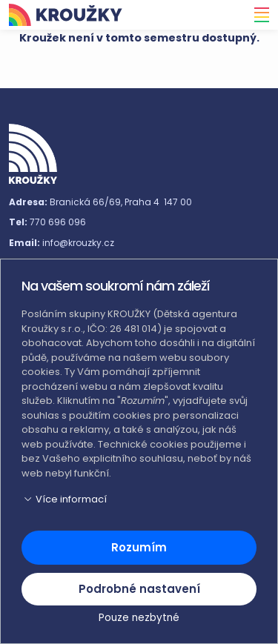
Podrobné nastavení (139, 589)
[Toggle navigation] (257, 15)
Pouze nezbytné (139, 618)
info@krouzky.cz (78, 243)
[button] (139, 499)
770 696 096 (58, 222)
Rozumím (139, 547)
